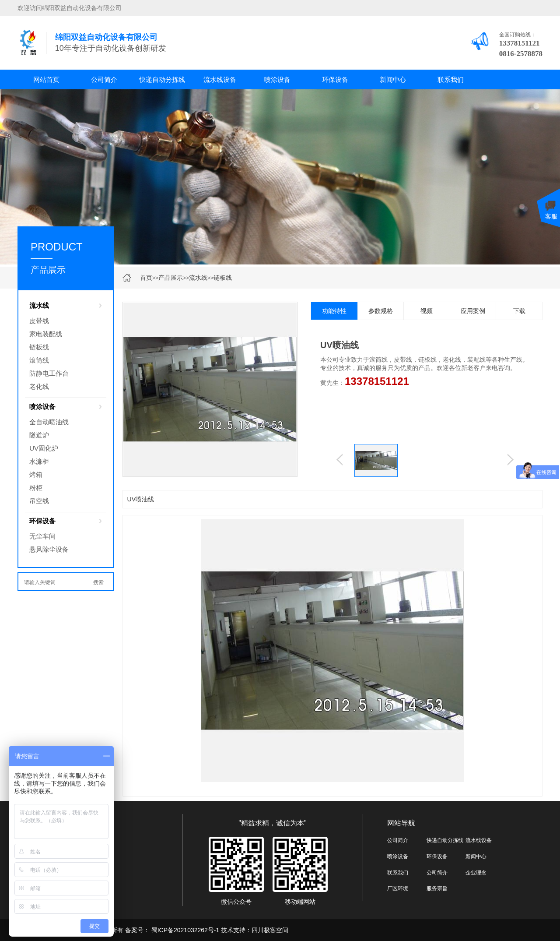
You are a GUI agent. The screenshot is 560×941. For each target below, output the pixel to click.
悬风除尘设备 (49, 549)
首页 (146, 278)
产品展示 (171, 278)
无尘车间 (42, 536)
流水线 (198, 278)
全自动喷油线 (49, 422)
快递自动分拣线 (162, 79)
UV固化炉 (44, 448)
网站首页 (46, 79)
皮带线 (39, 321)
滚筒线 (39, 360)
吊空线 (39, 501)
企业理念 (476, 873)
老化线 (39, 386)
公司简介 (104, 79)
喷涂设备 (277, 79)
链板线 (223, 278)
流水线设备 (220, 79)
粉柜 (36, 488)
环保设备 (335, 79)
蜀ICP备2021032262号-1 (185, 930)
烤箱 (36, 474)
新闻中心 (393, 79)
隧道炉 (39, 435)
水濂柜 (39, 461)
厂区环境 (398, 888)
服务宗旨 (437, 888)
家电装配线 (46, 334)
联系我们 (451, 79)
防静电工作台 (49, 373)
